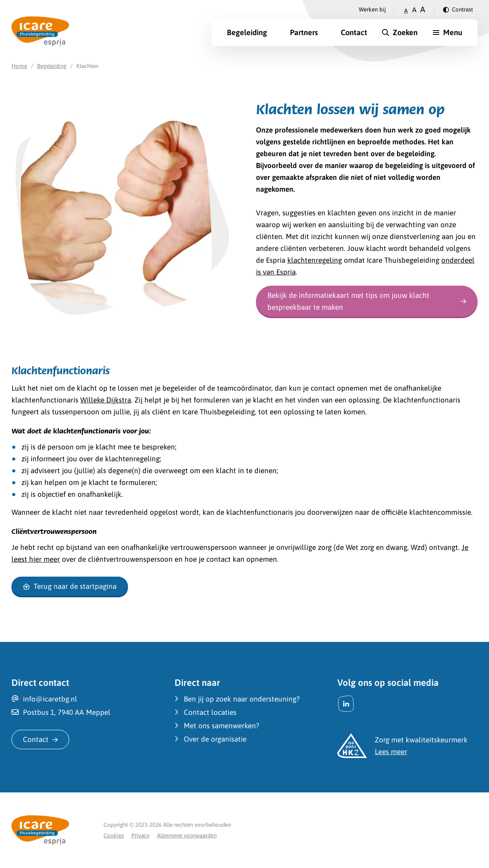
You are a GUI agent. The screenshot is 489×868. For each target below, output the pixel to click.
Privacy (140, 835)
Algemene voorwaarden (187, 835)
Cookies (114, 835)
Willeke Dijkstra (106, 400)
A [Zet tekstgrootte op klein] (406, 11)
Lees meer (391, 752)
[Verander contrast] (458, 10)
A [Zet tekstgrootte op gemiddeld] (414, 10)
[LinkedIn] (346, 704)
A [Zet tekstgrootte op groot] (423, 9)
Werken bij (372, 9)
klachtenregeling (315, 260)
